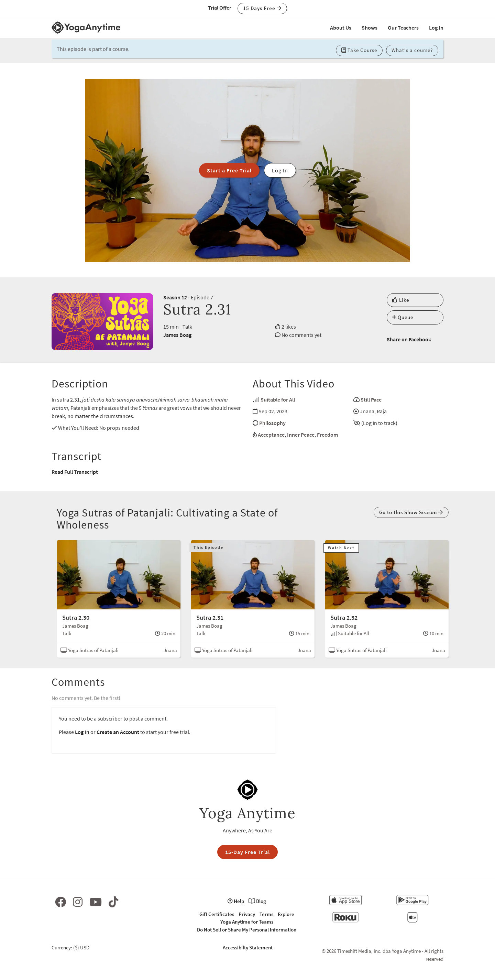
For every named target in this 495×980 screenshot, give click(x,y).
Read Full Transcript (75, 472)
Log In (436, 28)
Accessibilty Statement (248, 947)
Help (236, 901)
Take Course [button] (359, 50)
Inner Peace (301, 435)
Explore (286, 914)
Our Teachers (403, 28)
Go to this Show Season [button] (411, 512)
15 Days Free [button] (262, 8)
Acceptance (271, 435)
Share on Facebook (409, 339)
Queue (403, 317)
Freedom (327, 435)
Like (401, 300)
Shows (370, 28)
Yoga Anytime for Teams (247, 922)
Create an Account (118, 732)
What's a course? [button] (412, 50)
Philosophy (272, 423)
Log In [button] (280, 170)
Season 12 (175, 297)
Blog (257, 901)
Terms (266, 914)
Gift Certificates (217, 914)
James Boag (177, 335)
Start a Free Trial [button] (229, 170)
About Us (341, 28)
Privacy (247, 914)
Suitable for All (278, 400)
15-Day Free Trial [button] (247, 852)
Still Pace (371, 400)
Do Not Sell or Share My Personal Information (247, 930)
